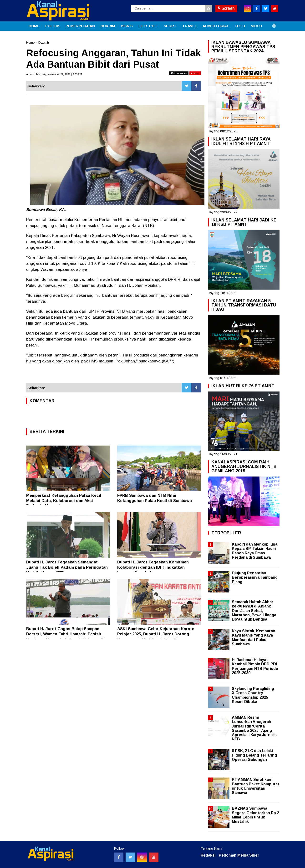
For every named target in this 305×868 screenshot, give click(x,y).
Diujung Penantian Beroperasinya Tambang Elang (255, 577)
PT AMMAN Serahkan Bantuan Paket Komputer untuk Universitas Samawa (256, 786)
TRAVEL (190, 26)
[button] (274, 24)
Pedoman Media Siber (239, 855)
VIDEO (257, 26)
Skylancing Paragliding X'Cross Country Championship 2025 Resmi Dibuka (253, 695)
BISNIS (127, 26)
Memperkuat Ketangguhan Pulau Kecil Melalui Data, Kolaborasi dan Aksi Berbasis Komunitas (64, 501)
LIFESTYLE (148, 26)
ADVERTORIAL (216, 26)
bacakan (179, 73)
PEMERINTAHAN (80, 26)
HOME (34, 26)
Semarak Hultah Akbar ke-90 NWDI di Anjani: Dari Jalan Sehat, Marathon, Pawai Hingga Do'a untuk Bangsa (254, 611)
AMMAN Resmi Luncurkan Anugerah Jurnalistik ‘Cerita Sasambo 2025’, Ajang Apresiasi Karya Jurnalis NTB (254, 728)
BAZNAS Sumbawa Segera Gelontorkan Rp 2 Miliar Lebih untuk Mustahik (255, 815)
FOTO (240, 26)
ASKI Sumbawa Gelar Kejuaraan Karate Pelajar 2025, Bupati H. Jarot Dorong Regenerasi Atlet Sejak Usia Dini (156, 634)
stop (195, 73)
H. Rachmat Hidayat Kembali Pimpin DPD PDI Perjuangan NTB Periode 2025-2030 (255, 666)
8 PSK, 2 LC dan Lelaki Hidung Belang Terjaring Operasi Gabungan (254, 755)
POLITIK (53, 26)
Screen (226, 8)
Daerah (44, 43)
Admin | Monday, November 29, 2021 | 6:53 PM (54, 74)
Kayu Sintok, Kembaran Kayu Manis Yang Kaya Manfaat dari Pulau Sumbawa (254, 637)
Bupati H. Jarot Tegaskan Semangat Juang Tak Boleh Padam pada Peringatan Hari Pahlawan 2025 (67, 567)
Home (30, 43)
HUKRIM (108, 26)
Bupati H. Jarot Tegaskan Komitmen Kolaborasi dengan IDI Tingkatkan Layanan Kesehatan (153, 567)
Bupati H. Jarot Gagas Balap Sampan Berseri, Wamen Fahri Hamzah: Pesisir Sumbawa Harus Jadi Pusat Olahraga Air (66, 634)
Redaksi (208, 855)
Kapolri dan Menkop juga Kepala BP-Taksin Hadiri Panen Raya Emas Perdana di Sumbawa (255, 551)
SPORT (170, 26)
